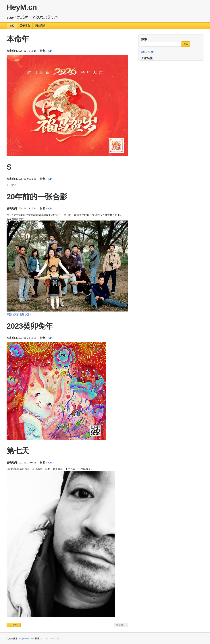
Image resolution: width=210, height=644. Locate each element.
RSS (143, 52)
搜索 (144, 39)
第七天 (18, 451)
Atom (151, 52)
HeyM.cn (22, 7)
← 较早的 (14, 625)
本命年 (18, 39)
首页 (12, 26)
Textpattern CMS (26, 638)
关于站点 (25, 26)
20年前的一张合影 (37, 197)
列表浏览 (40, 26)
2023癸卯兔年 (30, 326)
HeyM (49, 51)
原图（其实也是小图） (19, 314)
